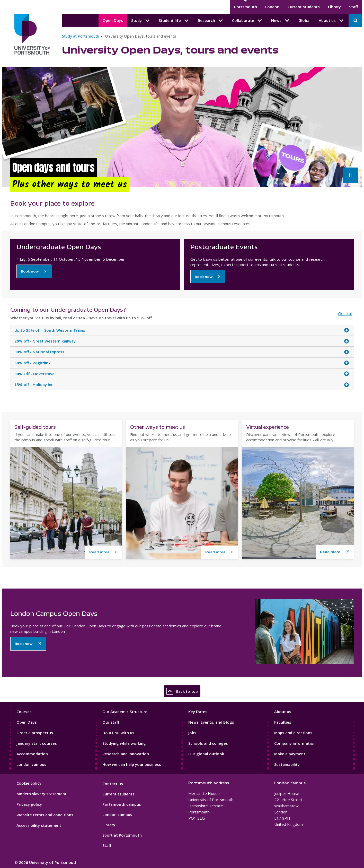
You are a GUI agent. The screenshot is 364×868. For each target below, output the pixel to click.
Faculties (283, 722)
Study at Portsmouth (81, 36)
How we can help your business (132, 764)
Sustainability (287, 764)
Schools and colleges (208, 743)
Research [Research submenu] (211, 21)
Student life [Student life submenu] (174, 21)
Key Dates (198, 712)
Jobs (192, 733)
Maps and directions (293, 733)
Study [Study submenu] (141, 21)
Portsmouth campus (122, 804)
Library (334, 7)
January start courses (37, 743)
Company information (295, 743)
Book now (30, 271)
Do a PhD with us (118, 733)
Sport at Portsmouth (122, 835)
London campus (31, 764)
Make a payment (290, 754)
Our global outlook (206, 754)
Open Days (113, 20)
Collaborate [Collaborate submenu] (247, 21)
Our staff (111, 722)
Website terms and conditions (45, 815)
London (272, 7)
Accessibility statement (39, 825)
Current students (304, 7)
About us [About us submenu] (332, 21)
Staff (354, 7)
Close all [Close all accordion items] (345, 313)
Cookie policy (29, 783)
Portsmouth (246, 7)
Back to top (182, 691)
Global (304, 20)
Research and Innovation (126, 754)
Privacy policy (29, 804)
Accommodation (32, 754)
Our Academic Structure (125, 712)
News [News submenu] (281, 21)
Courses (24, 712)
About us (283, 712)
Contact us (113, 784)
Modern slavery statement (42, 794)
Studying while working (124, 743)
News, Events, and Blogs (211, 722)
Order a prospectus (35, 733)
